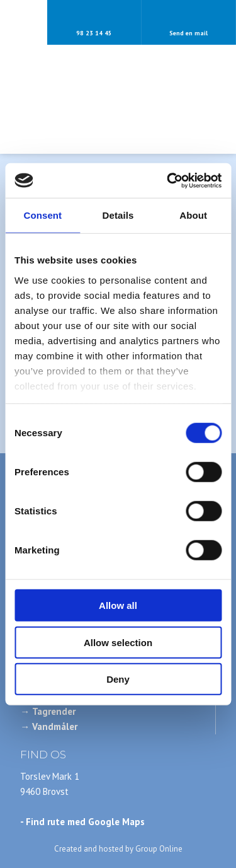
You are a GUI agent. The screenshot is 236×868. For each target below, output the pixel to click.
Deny (118, 679)
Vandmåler (55, 726)
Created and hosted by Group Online (118, 849)
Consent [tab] (42, 215)
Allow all (118, 605)
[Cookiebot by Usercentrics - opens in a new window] (168, 180)
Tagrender (54, 711)
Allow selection (118, 642)
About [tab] (193, 215)
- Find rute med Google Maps (82, 822)
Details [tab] (118, 215)
